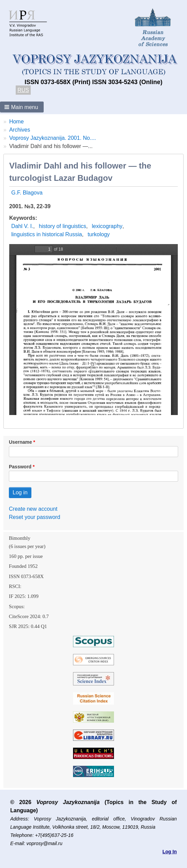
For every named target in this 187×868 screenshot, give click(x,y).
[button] (22, 107)
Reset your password (34, 517)
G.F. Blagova (27, 193)
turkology (99, 234)
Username (20, 442)
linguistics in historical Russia (47, 234)
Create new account (33, 509)
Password (20, 467)
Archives (20, 130)
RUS (23, 90)
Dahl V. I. (22, 226)
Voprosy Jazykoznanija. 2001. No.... (53, 138)
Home (17, 122)
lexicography (107, 226)
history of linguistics (63, 226)
